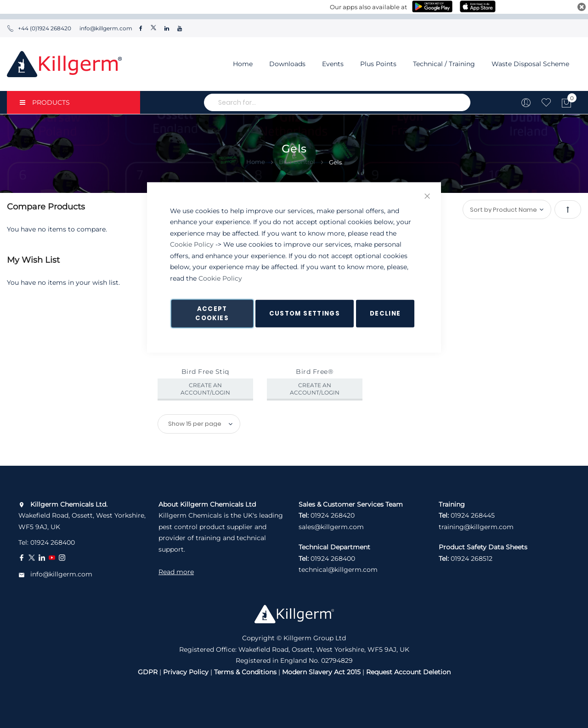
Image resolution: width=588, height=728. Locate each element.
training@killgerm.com (476, 527)
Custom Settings (305, 313)
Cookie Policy (192, 244)
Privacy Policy (186, 672)
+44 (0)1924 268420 (39, 28)
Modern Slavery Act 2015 (321, 672)
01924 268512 (472, 559)
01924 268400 (53, 542)
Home (243, 64)
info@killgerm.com (105, 28)
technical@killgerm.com (338, 570)
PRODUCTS (45, 102)
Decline (385, 313)
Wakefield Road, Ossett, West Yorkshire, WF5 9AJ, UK (82, 516)
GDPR (148, 672)
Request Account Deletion (408, 672)
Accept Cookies (212, 313)
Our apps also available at (368, 7)
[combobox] (337, 102)
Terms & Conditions (245, 672)
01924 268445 (473, 515)
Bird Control (298, 162)
